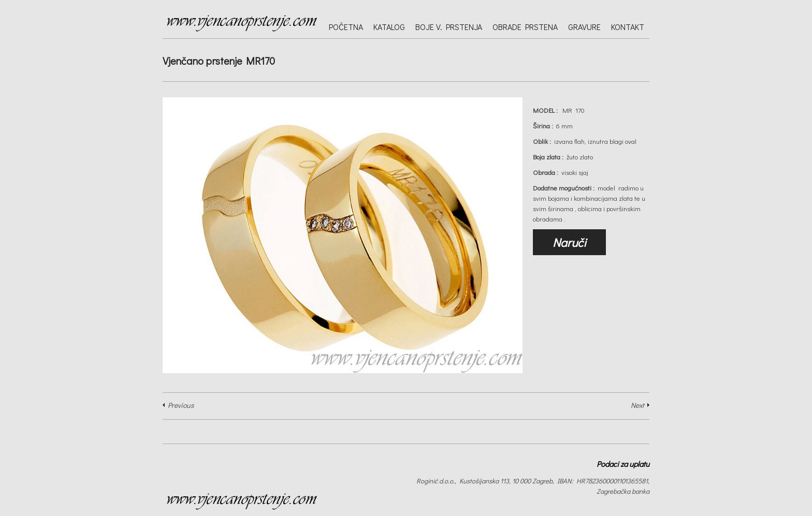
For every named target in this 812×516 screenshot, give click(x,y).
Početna (346, 27)
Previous (181, 405)
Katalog (389, 27)
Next (637, 405)
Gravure (584, 27)
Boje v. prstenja (449, 27)
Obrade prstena (525, 27)
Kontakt (628, 27)
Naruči (569, 242)
